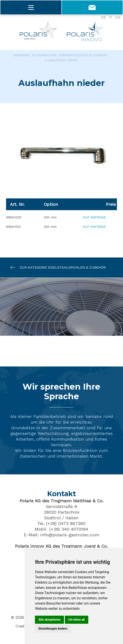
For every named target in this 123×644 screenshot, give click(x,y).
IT (111, 18)
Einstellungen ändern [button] (53, 629)
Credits (22, 627)
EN (118, 18)
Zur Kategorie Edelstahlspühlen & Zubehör (56, 268)
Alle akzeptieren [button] (49, 620)
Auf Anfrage (94, 218)
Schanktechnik (44, 55)
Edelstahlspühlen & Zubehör (83, 55)
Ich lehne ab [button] (77, 620)
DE (103, 18)
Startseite (21, 55)
